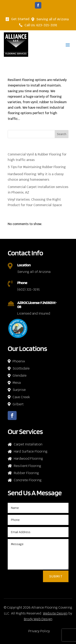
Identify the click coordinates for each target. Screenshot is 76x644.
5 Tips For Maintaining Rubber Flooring (37, 167)
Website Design (55, 613)
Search (62, 134)
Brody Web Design (38, 619)
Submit (56, 576)
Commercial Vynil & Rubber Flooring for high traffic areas (38, 74)
